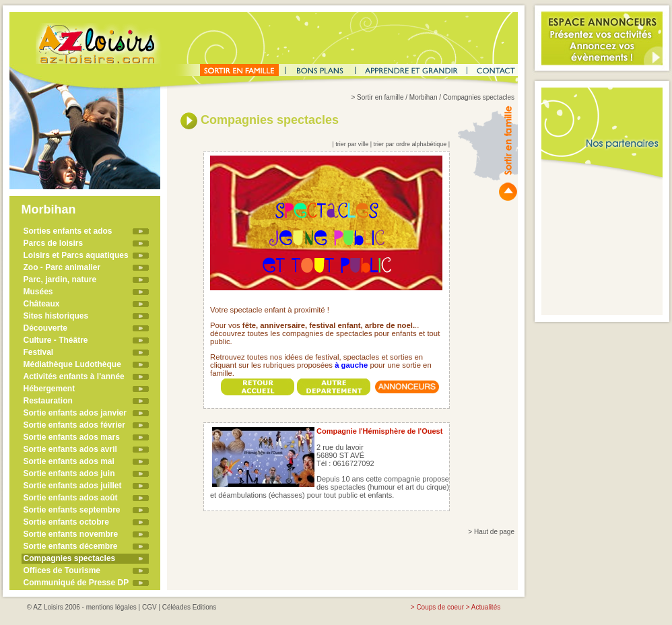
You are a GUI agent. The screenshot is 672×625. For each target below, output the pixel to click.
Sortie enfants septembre (72, 510)
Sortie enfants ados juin (69, 473)
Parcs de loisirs (54, 243)
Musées (38, 292)
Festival (39, 352)
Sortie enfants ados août (71, 498)
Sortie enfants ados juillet (73, 486)
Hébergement (49, 389)
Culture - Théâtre (56, 340)
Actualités (486, 607)
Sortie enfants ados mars (72, 437)
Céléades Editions (190, 607)
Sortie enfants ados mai (69, 461)
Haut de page (494, 532)
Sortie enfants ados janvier (75, 413)
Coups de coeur (440, 607)
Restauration (48, 401)
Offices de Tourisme (62, 570)
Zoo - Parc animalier (62, 267)
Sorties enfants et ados (68, 231)
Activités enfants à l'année (74, 376)
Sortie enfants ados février (74, 425)
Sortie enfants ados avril (70, 449)
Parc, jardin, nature (60, 279)
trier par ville (352, 144)
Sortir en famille (380, 97)
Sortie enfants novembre (71, 534)
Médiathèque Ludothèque (72, 364)
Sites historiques (56, 316)
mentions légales (111, 607)
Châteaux (42, 304)
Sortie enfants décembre (71, 546)
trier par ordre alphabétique (410, 144)
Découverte (45, 328)
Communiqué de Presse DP (76, 583)
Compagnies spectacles (70, 558)
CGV (149, 607)
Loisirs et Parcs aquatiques (76, 255)
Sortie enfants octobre (66, 522)
